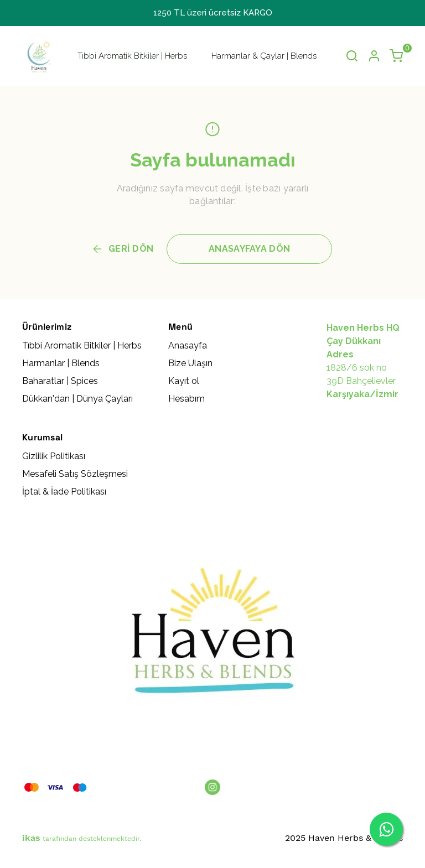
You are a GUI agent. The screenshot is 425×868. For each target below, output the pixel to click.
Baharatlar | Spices (60, 381)
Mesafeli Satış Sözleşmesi (75, 474)
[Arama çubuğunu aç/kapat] (352, 56)
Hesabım (186, 399)
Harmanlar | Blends (61, 363)
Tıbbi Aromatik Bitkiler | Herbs (132, 56)
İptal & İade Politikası (64, 492)
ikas (31, 838)
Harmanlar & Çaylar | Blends (264, 56)
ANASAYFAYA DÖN (249, 249)
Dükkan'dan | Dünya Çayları (77, 399)
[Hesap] (374, 56)
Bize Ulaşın (190, 363)
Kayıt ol (184, 381)
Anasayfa (188, 345)
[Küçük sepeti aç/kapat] (396, 56)
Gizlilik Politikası (54, 456)
